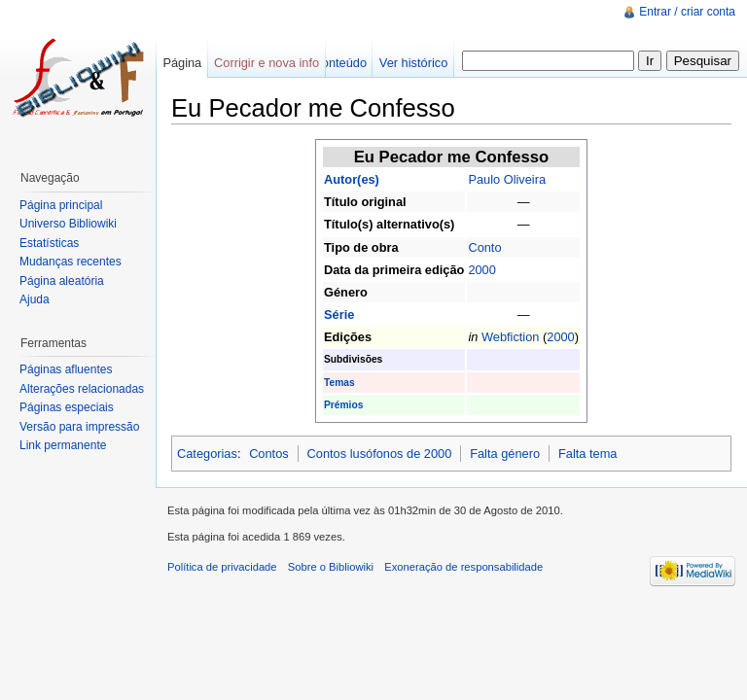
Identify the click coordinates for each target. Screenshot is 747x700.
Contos (269, 454)
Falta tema (587, 454)
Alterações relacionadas (82, 389)
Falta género (505, 454)
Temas (339, 383)
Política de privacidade (222, 567)
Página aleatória (62, 281)
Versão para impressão (79, 427)
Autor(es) (352, 179)
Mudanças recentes (71, 262)
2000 (481, 270)
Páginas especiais (67, 407)
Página (182, 63)
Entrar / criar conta (687, 12)
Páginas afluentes (66, 369)
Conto (484, 247)
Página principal (61, 205)
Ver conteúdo (330, 63)
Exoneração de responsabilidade (463, 567)
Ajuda (35, 299)
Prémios (343, 405)
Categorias (207, 454)
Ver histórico (413, 63)
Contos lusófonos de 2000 (380, 454)
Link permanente (63, 445)
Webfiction (511, 337)
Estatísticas (49, 243)
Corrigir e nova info (267, 63)
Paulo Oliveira (507, 179)
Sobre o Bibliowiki (331, 567)
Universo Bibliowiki (68, 224)
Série (339, 315)
